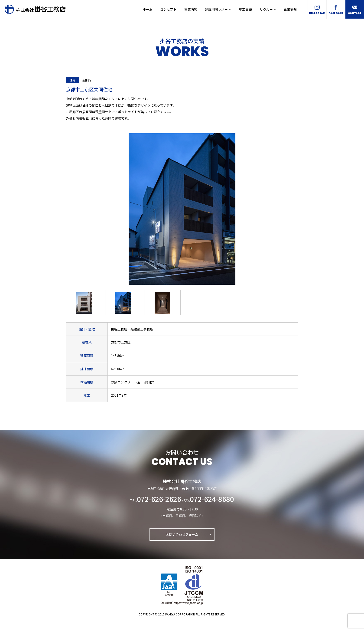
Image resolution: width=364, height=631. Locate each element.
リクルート (268, 9)
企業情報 (290, 9)
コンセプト (168, 9)
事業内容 (191, 9)
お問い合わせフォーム (182, 534)
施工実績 (245, 9)
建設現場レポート (218, 9)
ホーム (148, 9)
